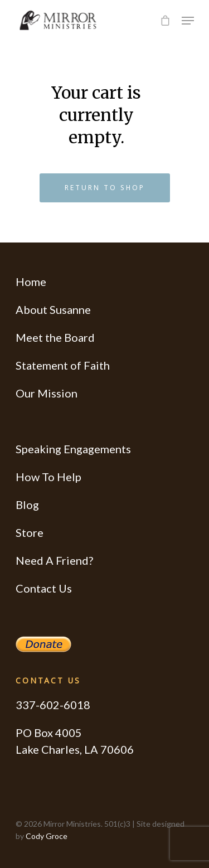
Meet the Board (55, 337)
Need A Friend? (54, 560)
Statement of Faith (63, 365)
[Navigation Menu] (188, 21)
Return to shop (105, 188)
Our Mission (47, 393)
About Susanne (53, 309)
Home (31, 282)
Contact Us (44, 588)
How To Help (48, 477)
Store (30, 532)
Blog (27, 505)
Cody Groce (47, 836)
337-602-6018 (53, 705)
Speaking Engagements (73, 449)
